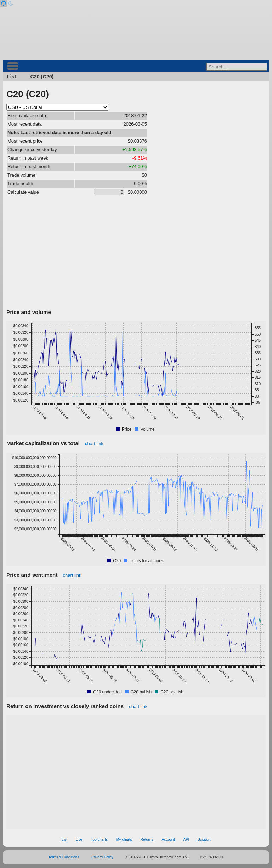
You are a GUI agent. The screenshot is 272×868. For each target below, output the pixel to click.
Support (204, 839)
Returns (147, 839)
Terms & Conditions (64, 857)
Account (168, 839)
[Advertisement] (136, 254)
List (12, 77)
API (186, 839)
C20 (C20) (42, 77)
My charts (124, 839)
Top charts (99, 839)
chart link (94, 444)
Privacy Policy (102, 857)
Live (79, 839)
